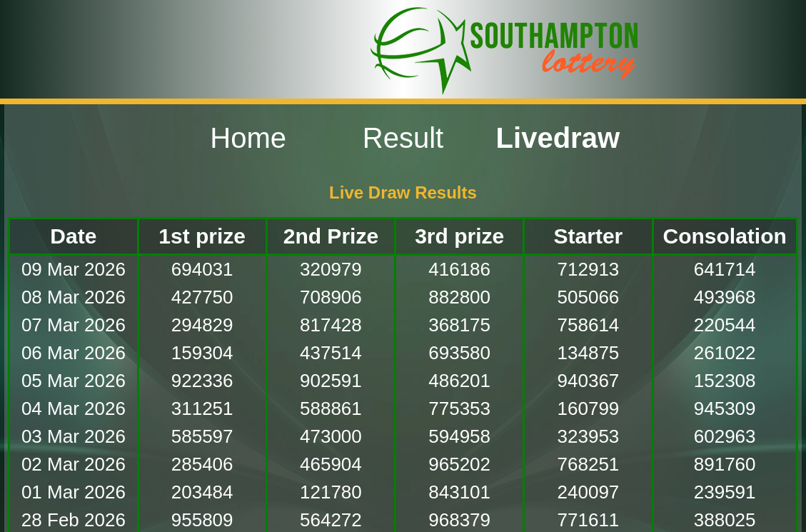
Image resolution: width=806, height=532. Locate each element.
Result (403, 138)
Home (248, 138)
